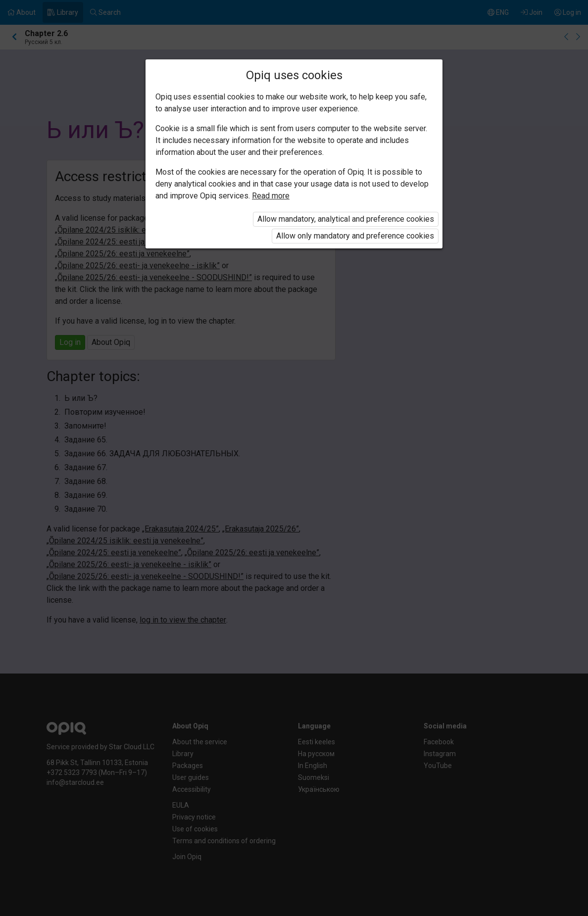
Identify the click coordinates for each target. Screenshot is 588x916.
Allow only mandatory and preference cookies (355, 236)
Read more (271, 196)
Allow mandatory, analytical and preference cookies (346, 219)
